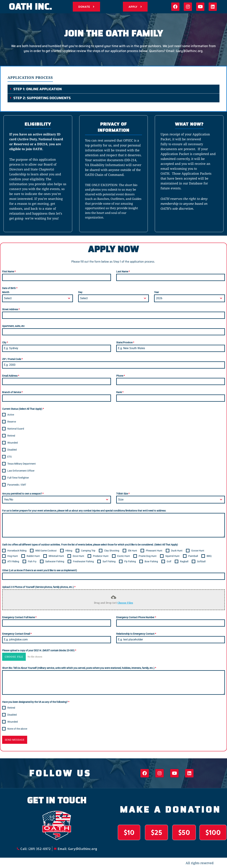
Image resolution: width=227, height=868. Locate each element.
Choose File (14, 657)
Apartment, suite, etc (13, 326)
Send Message (15, 740)
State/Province (125, 342)
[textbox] (34, 298)
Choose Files (125, 603)
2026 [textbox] (159, 298)
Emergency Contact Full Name (19, 617)
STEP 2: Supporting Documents (42, 98)
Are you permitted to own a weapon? (23, 494)
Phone (121, 376)
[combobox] (38, 298)
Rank (120, 392)
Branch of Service (12, 392)
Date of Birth (10, 288)
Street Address (11, 309)
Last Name (123, 272)
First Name (9, 272)
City (5, 342)
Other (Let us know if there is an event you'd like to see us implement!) (40, 570)
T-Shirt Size (123, 494)
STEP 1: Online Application (38, 89)
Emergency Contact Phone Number (136, 617)
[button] (113, 89)
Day (80, 292)
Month (6, 292)
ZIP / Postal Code (12, 359)
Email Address (11, 376)
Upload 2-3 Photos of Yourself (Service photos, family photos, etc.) (39, 587)
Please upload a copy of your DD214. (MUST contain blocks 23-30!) (39, 650)
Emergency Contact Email (17, 634)
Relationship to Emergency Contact (136, 634)
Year (157, 292)
